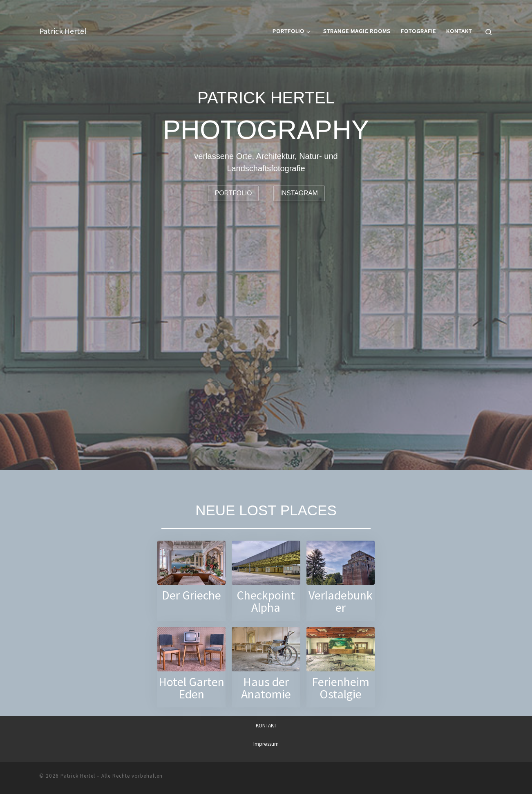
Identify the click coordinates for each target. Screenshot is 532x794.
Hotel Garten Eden (191, 688)
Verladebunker (341, 602)
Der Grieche (191, 595)
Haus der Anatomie (266, 688)
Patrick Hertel (78, 776)
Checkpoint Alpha (266, 602)
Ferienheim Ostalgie (341, 688)
